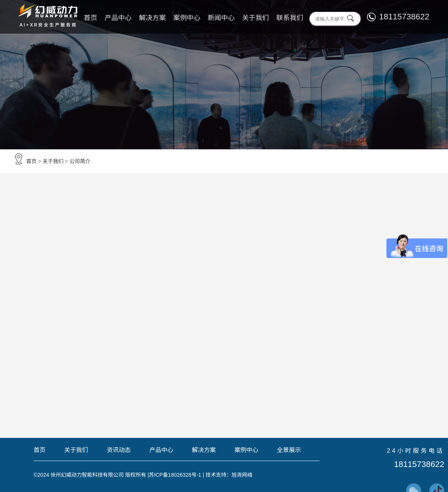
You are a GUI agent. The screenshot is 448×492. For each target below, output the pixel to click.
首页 (90, 18)
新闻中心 (221, 18)
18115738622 (404, 17)
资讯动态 (119, 450)
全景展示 (289, 450)
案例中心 (187, 18)
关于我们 (255, 18)
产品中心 (118, 18)
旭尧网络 (242, 475)
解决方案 (152, 18)
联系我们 (290, 18)
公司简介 (80, 161)
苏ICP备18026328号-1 (175, 475)
